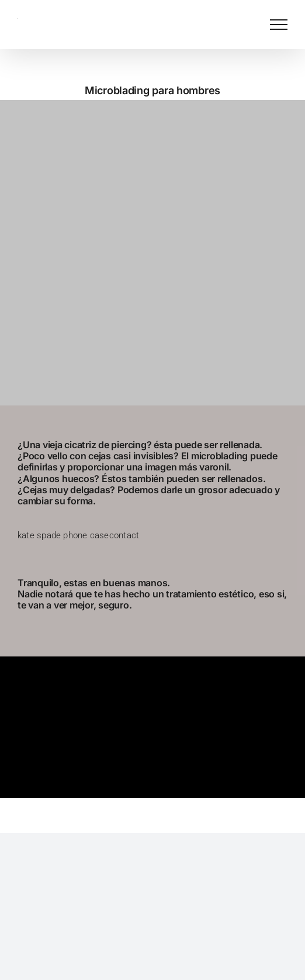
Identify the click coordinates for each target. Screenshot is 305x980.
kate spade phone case (63, 535)
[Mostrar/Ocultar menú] (279, 25)
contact (124, 535)
